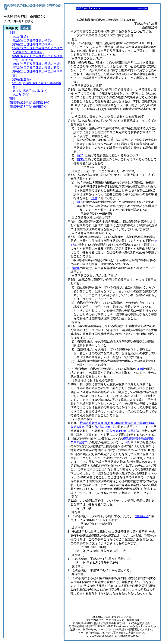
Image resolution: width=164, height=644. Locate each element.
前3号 (81, 159)
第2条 (76, 268)
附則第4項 (142, 516)
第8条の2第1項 (105, 427)
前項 (141, 369)
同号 (128, 442)
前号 (80, 202)
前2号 (81, 155)
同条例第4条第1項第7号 (122, 431)
